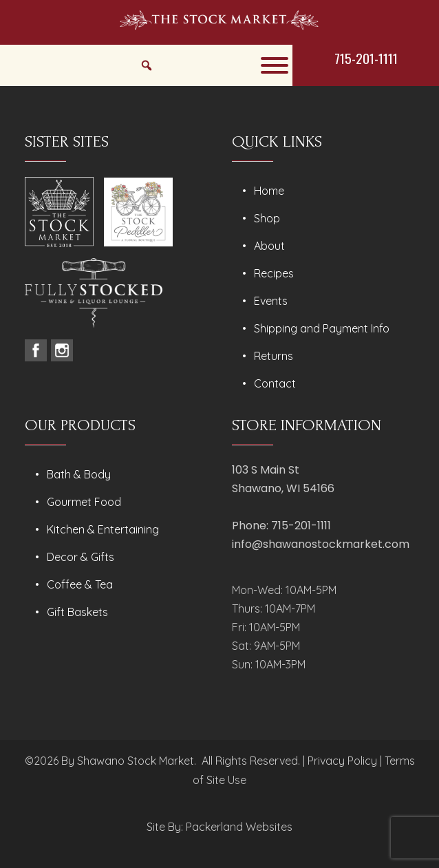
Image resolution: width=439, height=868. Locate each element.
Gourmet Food (84, 502)
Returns (274, 356)
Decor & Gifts (81, 557)
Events (271, 301)
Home (269, 191)
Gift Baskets (77, 612)
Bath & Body (79, 474)
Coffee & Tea (80, 584)
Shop (267, 218)
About (269, 246)
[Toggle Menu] (275, 65)
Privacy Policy (342, 761)
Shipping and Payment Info (322, 328)
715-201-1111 (366, 58)
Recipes (274, 273)
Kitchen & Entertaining (103, 529)
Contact (275, 383)
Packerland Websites (239, 827)
